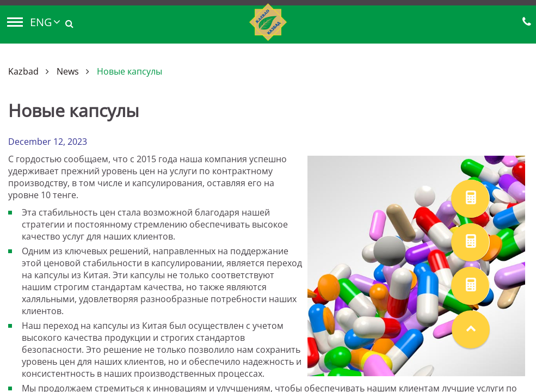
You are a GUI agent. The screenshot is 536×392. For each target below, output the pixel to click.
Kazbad (23, 71)
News (68, 71)
